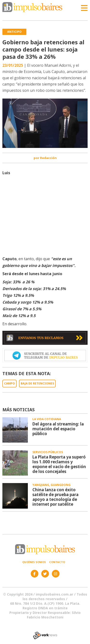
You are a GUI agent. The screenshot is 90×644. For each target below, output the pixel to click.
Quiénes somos (34, 562)
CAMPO (9, 383)
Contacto (57, 562)
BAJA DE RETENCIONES (37, 383)
